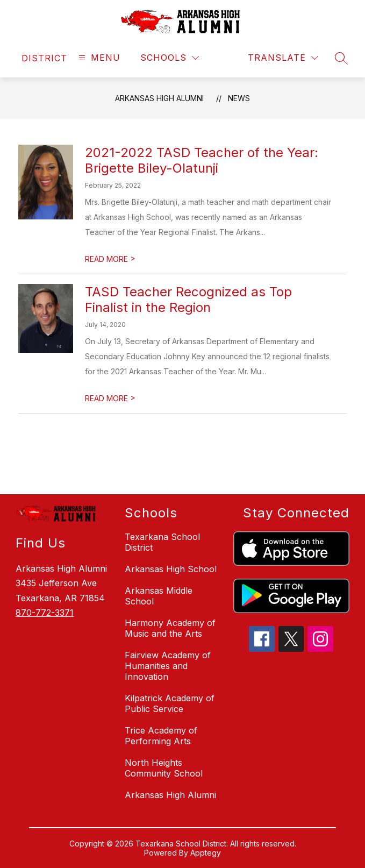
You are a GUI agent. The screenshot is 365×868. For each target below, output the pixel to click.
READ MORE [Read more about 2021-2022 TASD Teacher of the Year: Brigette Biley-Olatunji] (110, 259)
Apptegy (206, 853)
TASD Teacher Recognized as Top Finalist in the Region (188, 300)
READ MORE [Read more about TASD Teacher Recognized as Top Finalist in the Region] (110, 398)
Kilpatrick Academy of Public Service (170, 703)
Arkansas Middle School (159, 596)
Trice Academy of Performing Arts (161, 736)
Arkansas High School (171, 569)
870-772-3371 (45, 613)
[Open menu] (98, 58)
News (239, 98)
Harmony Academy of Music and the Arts (170, 628)
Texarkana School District (162, 542)
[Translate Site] (283, 58)
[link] (44, 58)
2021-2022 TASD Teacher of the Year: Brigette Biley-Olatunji (202, 160)
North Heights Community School (164, 768)
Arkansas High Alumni (159, 98)
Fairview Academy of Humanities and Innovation (168, 666)
